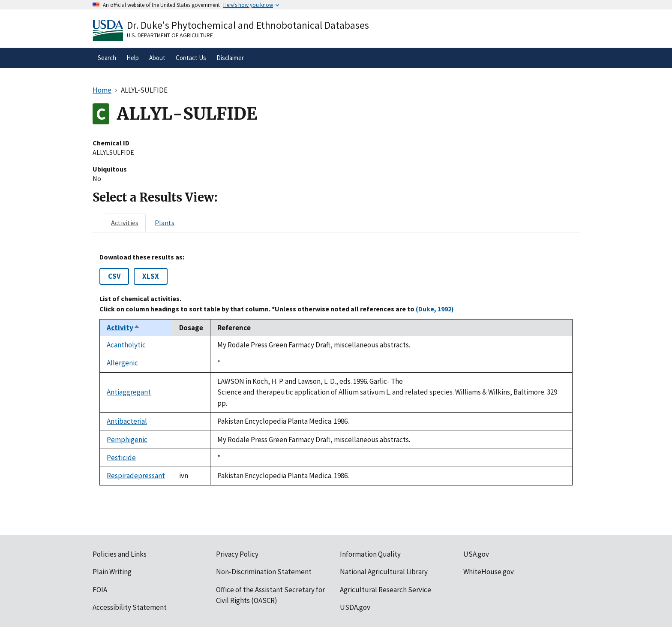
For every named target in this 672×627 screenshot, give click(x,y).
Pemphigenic (127, 440)
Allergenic (122, 363)
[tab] (125, 223)
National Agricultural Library (384, 572)
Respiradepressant (136, 476)
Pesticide (121, 458)
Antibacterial (127, 421)
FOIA (100, 590)
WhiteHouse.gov (489, 572)
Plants (165, 223)
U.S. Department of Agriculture (170, 35)
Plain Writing (112, 572)
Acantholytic (126, 345)
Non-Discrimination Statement (264, 572)
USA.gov (476, 554)
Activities (125, 223)
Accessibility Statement (130, 607)
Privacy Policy (237, 554)
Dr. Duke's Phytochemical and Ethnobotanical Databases (248, 25)
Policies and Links (120, 554)
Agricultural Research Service (385, 590)
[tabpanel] (336, 369)
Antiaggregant (129, 392)
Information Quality (370, 554)
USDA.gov (355, 607)
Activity (123, 328)
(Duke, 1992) (435, 309)
